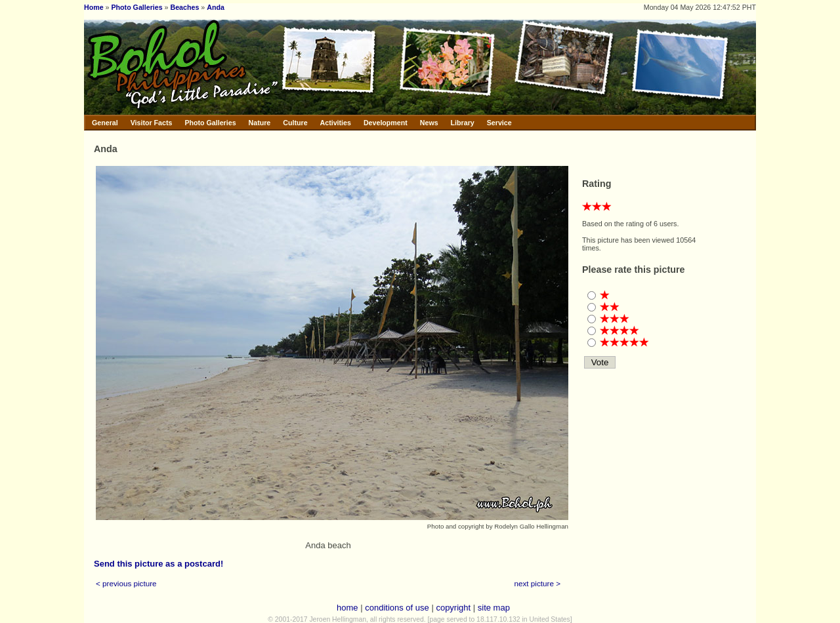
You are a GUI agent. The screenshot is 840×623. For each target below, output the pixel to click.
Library (463, 123)
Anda (216, 7)
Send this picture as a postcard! (158, 564)
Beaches (185, 7)
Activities (336, 123)
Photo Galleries (136, 7)
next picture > (538, 583)
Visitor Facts (152, 123)
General (105, 123)
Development (386, 123)
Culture (295, 123)
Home (94, 7)
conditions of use (397, 608)
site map (494, 608)
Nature (260, 123)
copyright (453, 608)
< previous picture (126, 583)
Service (499, 123)
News (429, 123)
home (347, 608)
